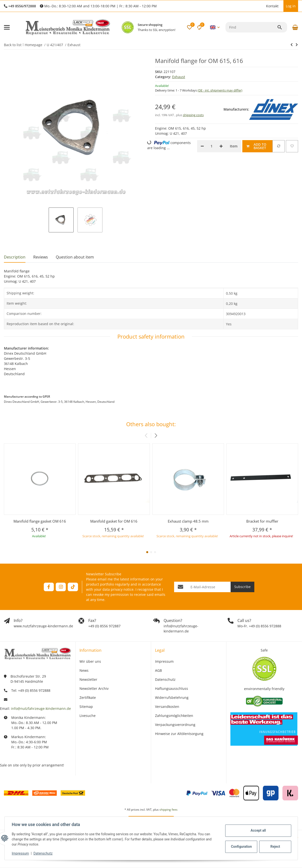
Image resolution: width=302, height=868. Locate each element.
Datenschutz (44, 853)
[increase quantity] (221, 146)
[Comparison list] (199, 27)
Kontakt (272, 6)
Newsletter (88, 679)
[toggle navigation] (7, 27)
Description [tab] (15, 257)
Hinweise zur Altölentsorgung (179, 734)
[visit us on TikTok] (73, 587)
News (84, 670)
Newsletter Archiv (94, 688)
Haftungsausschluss (172, 688)
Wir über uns (90, 661)
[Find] (251, 27)
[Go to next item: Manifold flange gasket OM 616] (292, 45)
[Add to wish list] (292, 146)
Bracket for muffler (262, 521)
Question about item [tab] (75, 257)
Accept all (257, 830)
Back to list (13, 45)
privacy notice (122, 589)
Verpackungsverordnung (175, 725)
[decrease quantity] (202, 146)
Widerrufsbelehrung (172, 697)
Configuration (241, 847)
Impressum (21, 853)
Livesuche (88, 716)
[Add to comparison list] (279, 146)
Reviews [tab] (41, 257)
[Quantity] (212, 146)
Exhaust (179, 77)
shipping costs (193, 115)
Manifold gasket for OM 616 (114, 521)
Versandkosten (167, 707)
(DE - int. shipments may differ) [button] (220, 90)
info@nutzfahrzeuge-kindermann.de (41, 708)
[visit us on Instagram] (61, 587)
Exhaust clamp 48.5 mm (188, 521)
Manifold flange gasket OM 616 (40, 521)
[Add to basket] (257, 146)
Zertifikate (88, 697)
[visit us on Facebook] (49, 587)
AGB (158, 670)
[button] (261, 6)
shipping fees (168, 810)
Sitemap (86, 707)
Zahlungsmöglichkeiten (174, 716)
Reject (275, 847)
